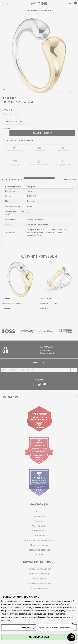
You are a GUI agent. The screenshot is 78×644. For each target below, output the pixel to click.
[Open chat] (71, 637)
